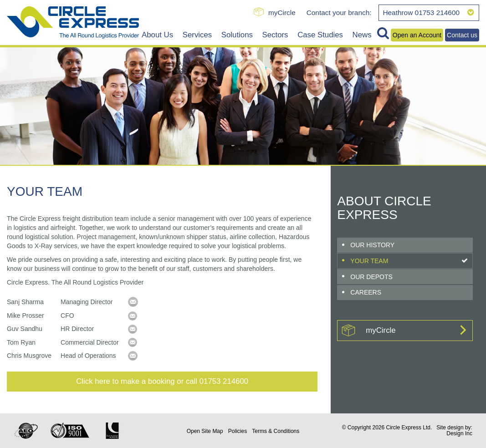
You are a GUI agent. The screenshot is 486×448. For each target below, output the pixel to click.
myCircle (282, 13)
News (362, 35)
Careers (366, 292)
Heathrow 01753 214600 (428, 13)
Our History (372, 245)
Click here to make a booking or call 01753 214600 (162, 381)
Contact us (462, 35)
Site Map (205, 431)
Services (197, 35)
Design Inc (459, 433)
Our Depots (371, 277)
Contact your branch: (339, 13)
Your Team (369, 261)
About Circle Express (384, 208)
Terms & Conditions (276, 431)
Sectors (275, 35)
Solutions (237, 35)
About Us (157, 35)
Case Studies (320, 35)
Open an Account (417, 35)
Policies (238, 431)
